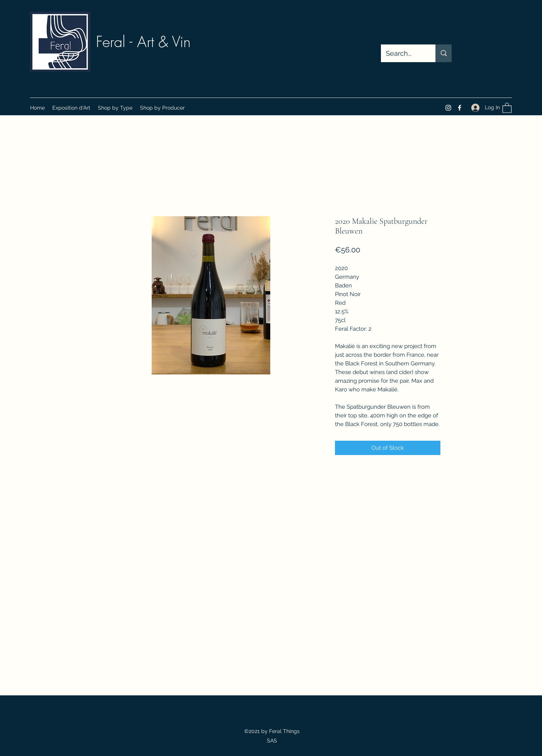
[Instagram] (448, 108)
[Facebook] (460, 108)
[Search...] (403, 53)
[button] (115, 108)
